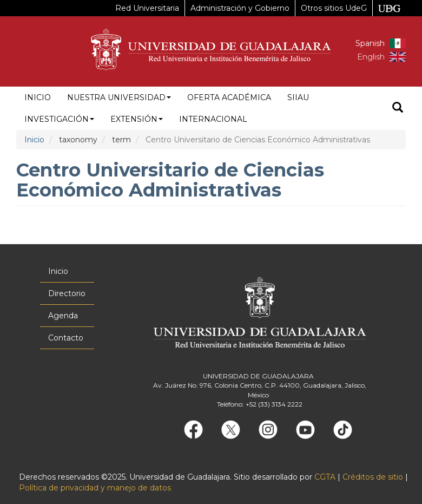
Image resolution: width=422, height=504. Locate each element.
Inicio (38, 97)
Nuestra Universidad (119, 97)
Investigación (59, 119)
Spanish (370, 43)
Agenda (63, 316)
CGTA (325, 477)
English (371, 57)
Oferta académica (229, 97)
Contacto (66, 338)
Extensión (137, 119)
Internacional (213, 119)
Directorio (67, 293)
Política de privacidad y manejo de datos (95, 488)
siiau (298, 97)
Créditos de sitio (373, 477)
